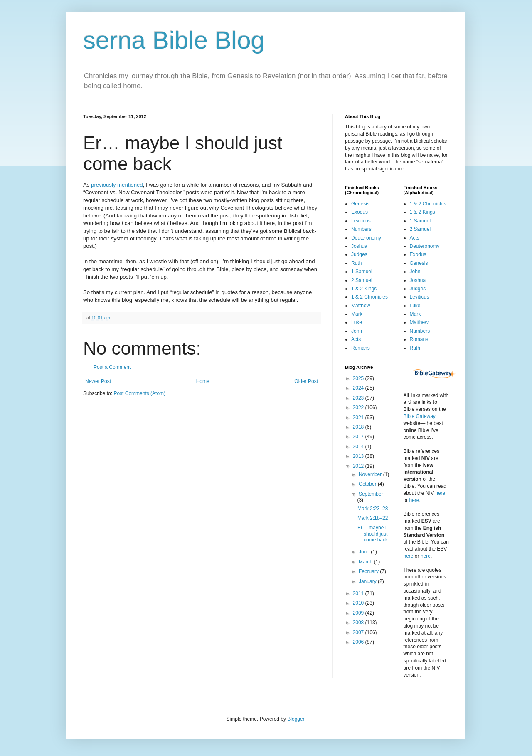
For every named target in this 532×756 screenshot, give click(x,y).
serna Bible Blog (174, 40)
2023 (359, 398)
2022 (359, 408)
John (357, 331)
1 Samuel (362, 272)
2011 (359, 593)
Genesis (360, 204)
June (365, 552)
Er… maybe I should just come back (373, 534)
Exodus (360, 212)
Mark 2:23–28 (373, 509)
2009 (359, 613)
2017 (359, 437)
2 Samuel (362, 280)
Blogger (296, 719)
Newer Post (98, 381)
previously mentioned (117, 185)
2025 (359, 378)
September (371, 494)
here (440, 493)
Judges (359, 254)
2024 (359, 388)
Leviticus (361, 221)
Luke (357, 322)
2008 (359, 623)
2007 (359, 632)
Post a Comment (112, 367)
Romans (361, 348)
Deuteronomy (366, 238)
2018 (359, 427)
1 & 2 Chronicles (369, 297)
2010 (359, 603)
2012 (359, 466)
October (368, 484)
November (371, 474)
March (366, 562)
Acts (356, 339)
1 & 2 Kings (364, 289)
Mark (357, 314)
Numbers (361, 229)
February (369, 571)
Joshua (359, 246)
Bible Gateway (420, 416)
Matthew (361, 306)
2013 (359, 456)
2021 (359, 418)
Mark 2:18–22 (373, 518)
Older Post (306, 381)
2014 (359, 447)
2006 (359, 642)
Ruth (356, 263)
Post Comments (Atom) (139, 393)
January (368, 581)
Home (203, 381)
